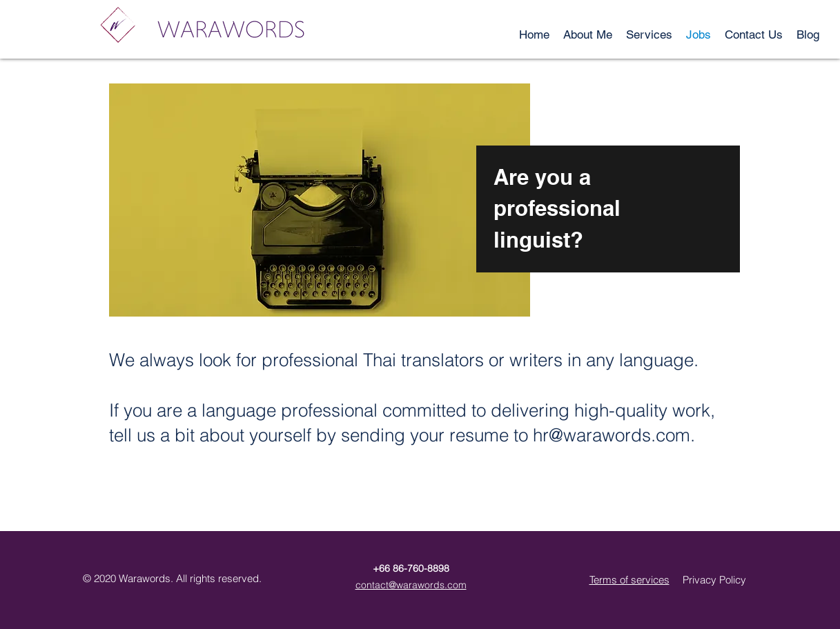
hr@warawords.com (612, 435)
